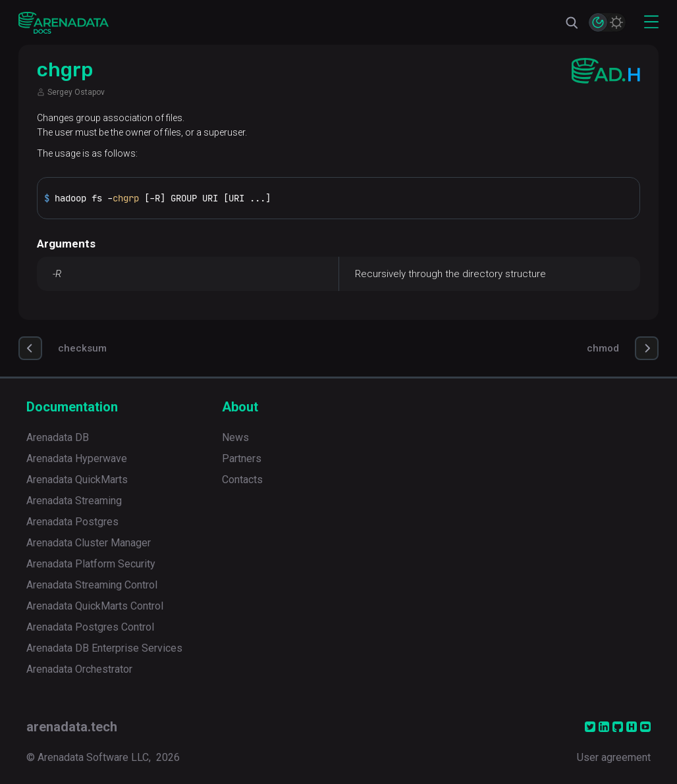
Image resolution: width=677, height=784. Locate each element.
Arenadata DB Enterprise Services (104, 648)
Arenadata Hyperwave (77, 458)
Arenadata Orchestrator (79, 669)
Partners (242, 458)
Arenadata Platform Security (91, 564)
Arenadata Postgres (72, 522)
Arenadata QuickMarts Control (95, 606)
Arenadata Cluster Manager (89, 543)
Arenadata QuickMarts (77, 480)
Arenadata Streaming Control (92, 585)
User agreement (614, 757)
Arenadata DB (58, 437)
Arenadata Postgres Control (90, 627)
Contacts (242, 480)
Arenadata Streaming (74, 501)
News (235, 437)
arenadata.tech (72, 727)
